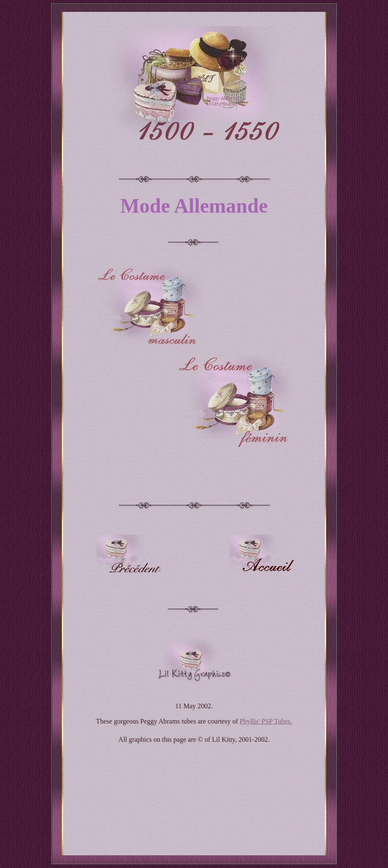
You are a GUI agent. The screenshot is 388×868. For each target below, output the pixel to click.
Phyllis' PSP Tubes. (266, 721)
